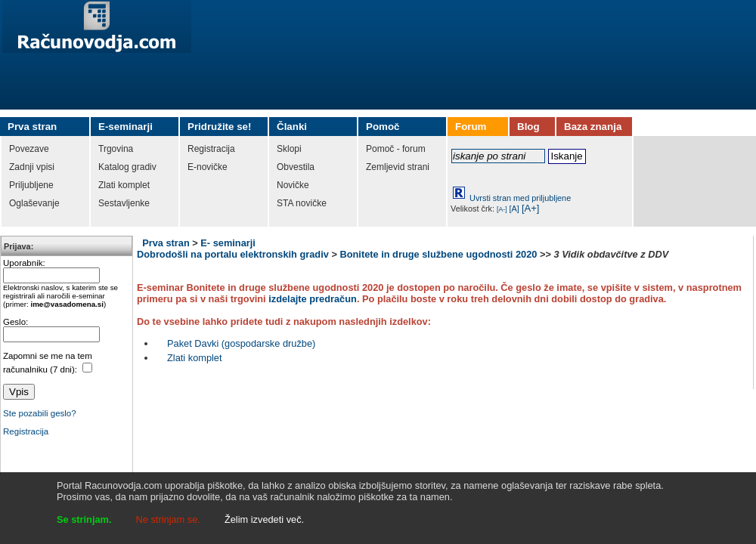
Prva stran (166, 243)
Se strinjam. (84, 519)
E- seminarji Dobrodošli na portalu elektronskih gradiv (233, 249)
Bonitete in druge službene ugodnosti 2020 (438, 254)
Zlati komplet (195, 358)
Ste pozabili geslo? (40, 413)
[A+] (531, 208)
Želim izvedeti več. (264, 519)
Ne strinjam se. (168, 519)
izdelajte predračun (313, 299)
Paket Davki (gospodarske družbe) (241, 343)
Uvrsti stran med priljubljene (520, 198)
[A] (514, 209)
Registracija (26, 431)
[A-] (502, 209)
